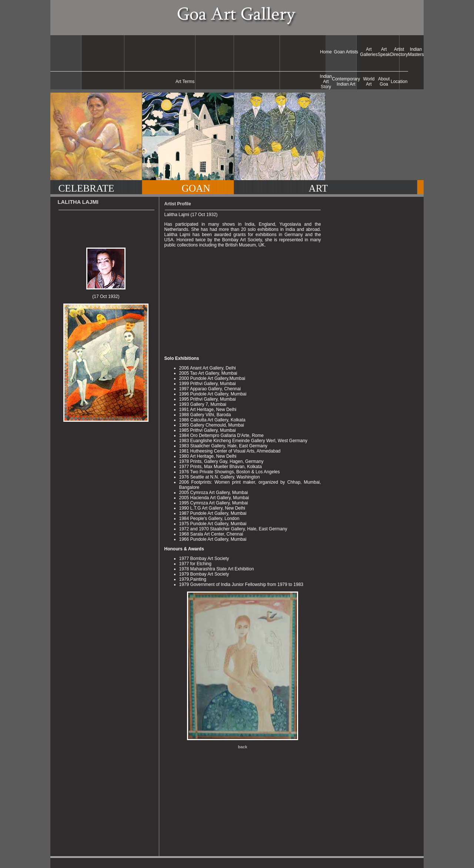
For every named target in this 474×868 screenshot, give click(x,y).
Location (399, 82)
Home (326, 52)
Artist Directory (399, 52)
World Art (369, 82)
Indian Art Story (326, 82)
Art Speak (384, 52)
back (243, 747)
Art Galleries (369, 52)
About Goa (384, 82)
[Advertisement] (185, 52)
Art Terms (185, 82)
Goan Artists (346, 52)
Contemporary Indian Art (346, 82)
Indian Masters (416, 52)
